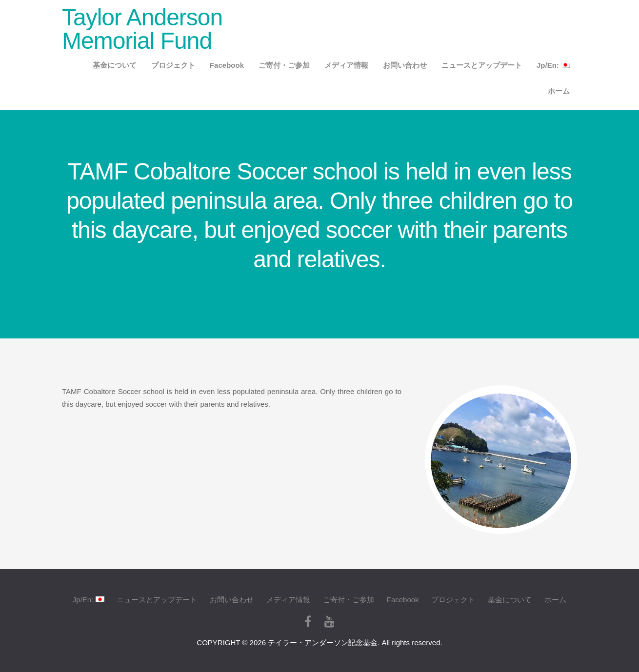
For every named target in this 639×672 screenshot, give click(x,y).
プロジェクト (173, 65)
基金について (115, 65)
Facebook (227, 65)
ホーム (559, 91)
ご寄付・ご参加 (284, 65)
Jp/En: (553, 65)
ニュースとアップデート (482, 65)
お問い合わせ (405, 65)
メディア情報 (346, 65)
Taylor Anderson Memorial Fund (142, 29)
